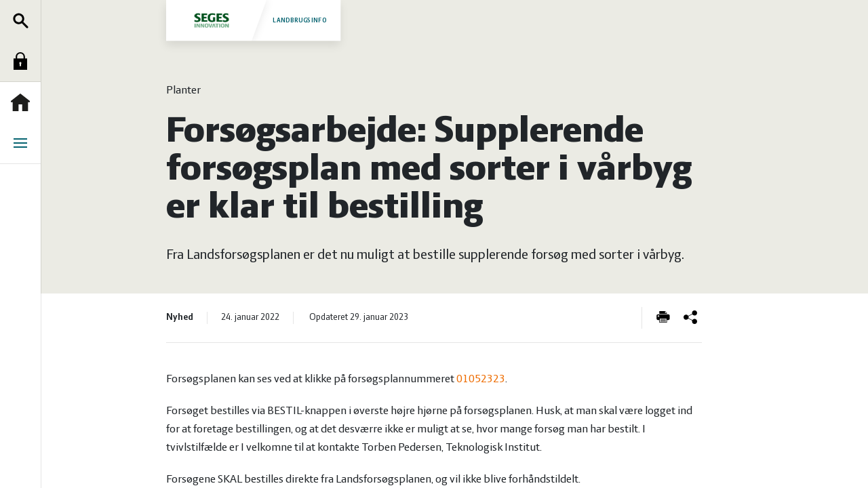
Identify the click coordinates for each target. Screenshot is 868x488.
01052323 (481, 379)
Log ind (24, 61)
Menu (24, 143)
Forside (24, 102)
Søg (24, 20)
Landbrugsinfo (253, 20)
